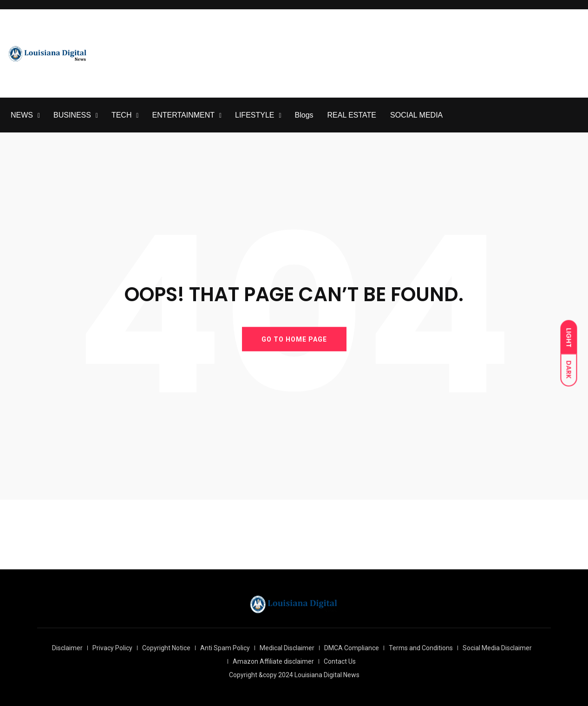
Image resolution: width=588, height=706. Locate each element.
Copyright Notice (166, 648)
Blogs (304, 115)
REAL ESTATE (352, 115)
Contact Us (340, 661)
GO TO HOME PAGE (294, 339)
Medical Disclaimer (287, 648)
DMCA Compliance (352, 648)
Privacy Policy (112, 648)
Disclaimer (67, 648)
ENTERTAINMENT (183, 115)
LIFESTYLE (255, 115)
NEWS (22, 115)
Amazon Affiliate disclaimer (273, 661)
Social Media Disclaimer (497, 648)
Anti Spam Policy (225, 648)
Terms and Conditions (421, 648)
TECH (122, 115)
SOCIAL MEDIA (416, 115)
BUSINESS (72, 115)
